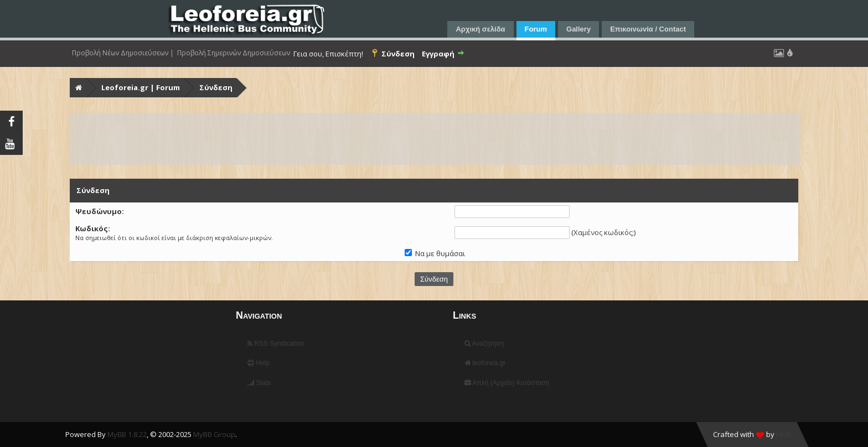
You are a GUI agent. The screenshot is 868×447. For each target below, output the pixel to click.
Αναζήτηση (484, 344)
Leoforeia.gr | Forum (141, 87)
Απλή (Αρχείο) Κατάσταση (507, 383)
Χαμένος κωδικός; (604, 232)
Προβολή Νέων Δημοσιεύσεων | (123, 53)
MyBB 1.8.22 (127, 434)
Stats (259, 383)
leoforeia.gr (485, 363)
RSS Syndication (276, 344)
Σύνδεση (216, 87)
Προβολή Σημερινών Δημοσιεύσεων (234, 53)
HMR (784, 434)
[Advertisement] (403, 139)
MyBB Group (214, 434)
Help (259, 363)
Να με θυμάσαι (435, 253)
